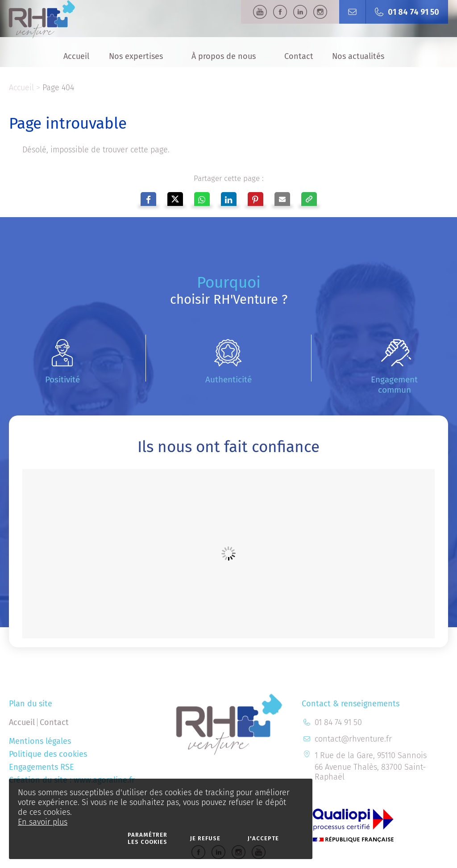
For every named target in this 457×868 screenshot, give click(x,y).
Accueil (21, 88)
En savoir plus (43, 822)
